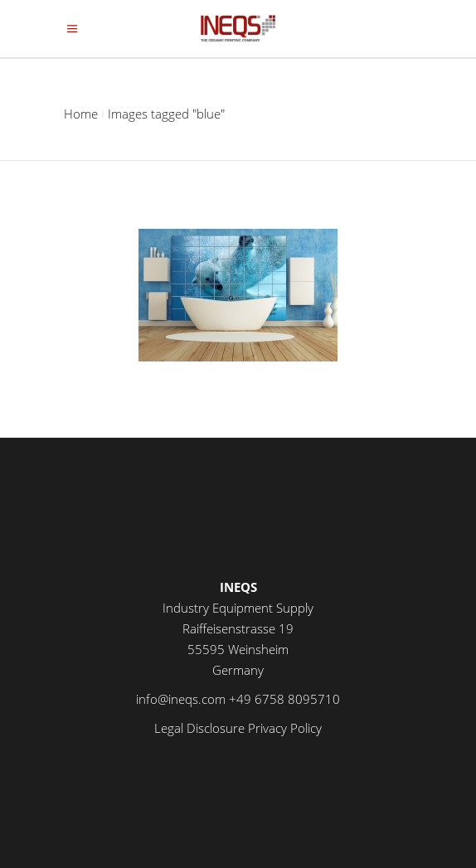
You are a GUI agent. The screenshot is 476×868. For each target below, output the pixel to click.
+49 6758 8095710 (284, 699)
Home (81, 114)
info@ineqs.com (181, 699)
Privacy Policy (285, 728)
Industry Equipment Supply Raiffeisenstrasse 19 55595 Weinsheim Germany (238, 628)
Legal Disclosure (199, 728)
